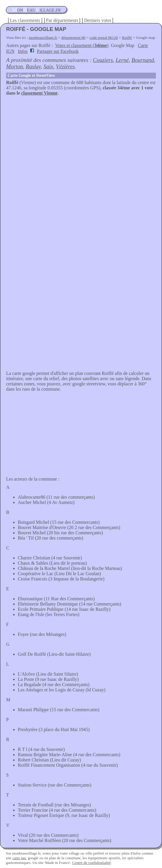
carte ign (19, 858)
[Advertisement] (81, 140)
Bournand (143, 60)
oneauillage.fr (36, 10)
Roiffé (127, 38)
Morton (15, 66)
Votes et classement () (82, 45)
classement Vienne (40, 93)
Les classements (25, 20)
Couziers (103, 60)
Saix (48, 66)
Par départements (62, 20)
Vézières (65, 66)
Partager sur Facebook (58, 51)
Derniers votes (98, 20)
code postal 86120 (104, 38)
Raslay (33, 66)
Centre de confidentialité (92, 863)
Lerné (122, 60)
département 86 (73, 38)
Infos (23, 51)
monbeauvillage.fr (43, 38)
